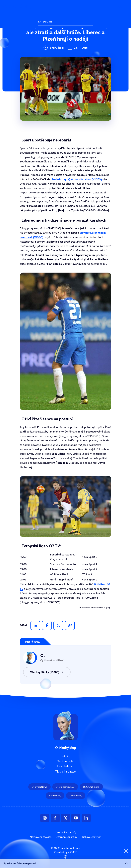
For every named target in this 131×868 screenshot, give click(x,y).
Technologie (47, 42)
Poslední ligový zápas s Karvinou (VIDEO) (77, 179)
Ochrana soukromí (66, 837)
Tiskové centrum (91, 837)
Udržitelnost (48, 53)
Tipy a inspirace (50, 65)
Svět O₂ (44, 31)
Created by (66, 855)
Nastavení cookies (41, 837)
